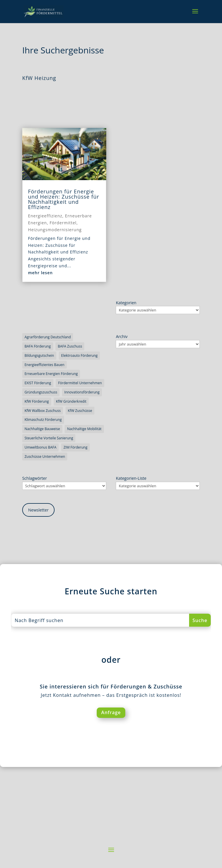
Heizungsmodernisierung (55, 230)
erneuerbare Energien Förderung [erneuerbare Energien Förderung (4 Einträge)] (51, 374)
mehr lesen (40, 273)
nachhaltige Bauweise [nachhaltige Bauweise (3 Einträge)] (42, 429)
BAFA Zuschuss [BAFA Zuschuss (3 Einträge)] (70, 346)
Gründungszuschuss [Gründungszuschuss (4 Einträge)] (41, 392)
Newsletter (39, 510)
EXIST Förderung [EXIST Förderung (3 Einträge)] (38, 383)
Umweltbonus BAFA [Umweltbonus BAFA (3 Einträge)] (40, 447)
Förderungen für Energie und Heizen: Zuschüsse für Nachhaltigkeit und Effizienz (64, 199)
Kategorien (126, 303)
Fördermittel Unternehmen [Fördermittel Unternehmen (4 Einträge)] (80, 383)
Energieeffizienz (45, 216)
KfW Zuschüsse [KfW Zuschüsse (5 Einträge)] (80, 411)
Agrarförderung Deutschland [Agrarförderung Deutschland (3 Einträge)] (48, 337)
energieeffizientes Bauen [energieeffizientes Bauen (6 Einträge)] (44, 365)
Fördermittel (63, 223)
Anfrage (111, 712)
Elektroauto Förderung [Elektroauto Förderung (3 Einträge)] (79, 355)
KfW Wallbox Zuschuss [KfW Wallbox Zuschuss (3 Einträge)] (43, 411)
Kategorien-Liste (131, 478)
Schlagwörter (34, 478)
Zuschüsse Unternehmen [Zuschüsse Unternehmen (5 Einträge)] (45, 457)
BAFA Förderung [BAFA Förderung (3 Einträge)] (38, 346)
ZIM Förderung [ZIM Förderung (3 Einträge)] (75, 447)
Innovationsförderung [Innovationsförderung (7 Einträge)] (82, 392)
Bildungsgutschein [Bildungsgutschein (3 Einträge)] (39, 355)
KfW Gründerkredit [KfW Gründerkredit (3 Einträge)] (71, 401)
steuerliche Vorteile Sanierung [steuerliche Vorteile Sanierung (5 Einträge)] (49, 438)
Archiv (122, 336)
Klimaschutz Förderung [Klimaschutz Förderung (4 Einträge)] (43, 420)
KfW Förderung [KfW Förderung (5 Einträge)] (37, 401)
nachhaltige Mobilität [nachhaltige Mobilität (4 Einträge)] (84, 429)
